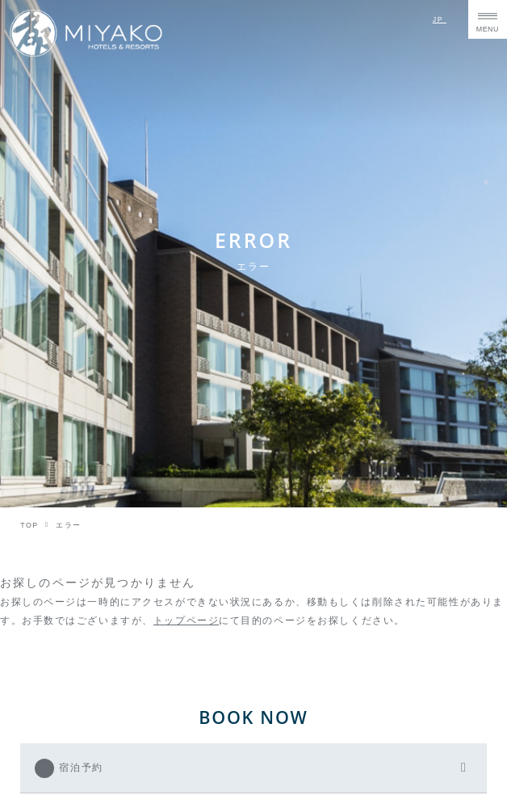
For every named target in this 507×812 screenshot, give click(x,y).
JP (440, 19)
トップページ (186, 621)
